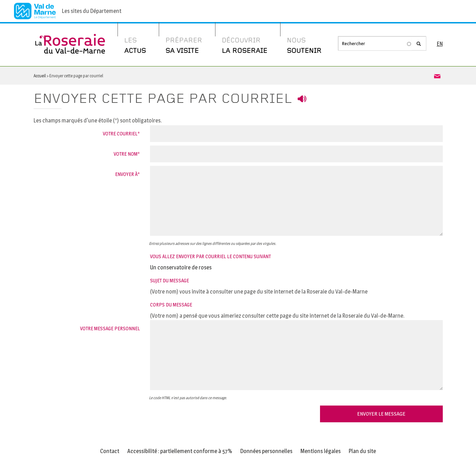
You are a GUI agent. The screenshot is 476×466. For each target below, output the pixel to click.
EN (440, 44)
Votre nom (126, 154)
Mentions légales (321, 451)
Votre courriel (120, 133)
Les (135, 47)
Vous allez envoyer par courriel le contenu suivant (210, 256)
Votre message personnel (110, 328)
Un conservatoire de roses (181, 267)
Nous (304, 47)
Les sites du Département (92, 11)
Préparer (184, 47)
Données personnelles (266, 451)
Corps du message (171, 305)
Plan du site (362, 451)
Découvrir (244, 47)
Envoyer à (126, 174)
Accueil (40, 76)
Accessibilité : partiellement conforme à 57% (180, 451)
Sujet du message (169, 280)
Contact (110, 451)
